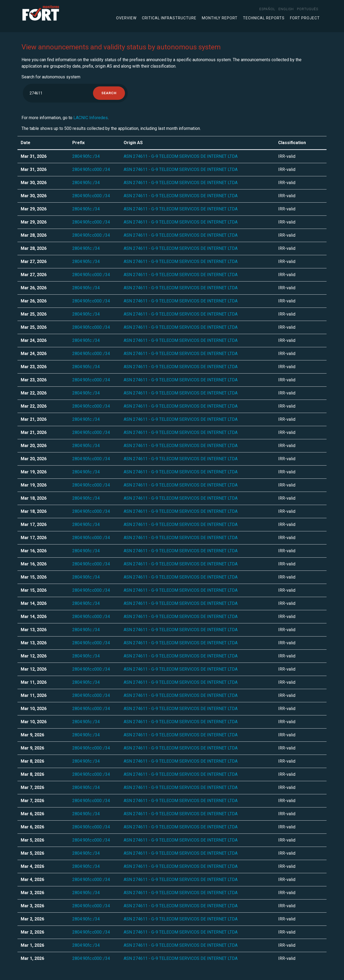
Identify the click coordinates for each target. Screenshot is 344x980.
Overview (126, 18)
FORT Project (305, 18)
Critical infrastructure (169, 18)
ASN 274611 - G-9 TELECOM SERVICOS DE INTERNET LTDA (181, 156)
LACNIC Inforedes (91, 118)
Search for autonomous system (51, 77)
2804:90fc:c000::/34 (91, 169)
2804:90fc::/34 (86, 156)
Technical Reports (264, 18)
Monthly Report (220, 18)
